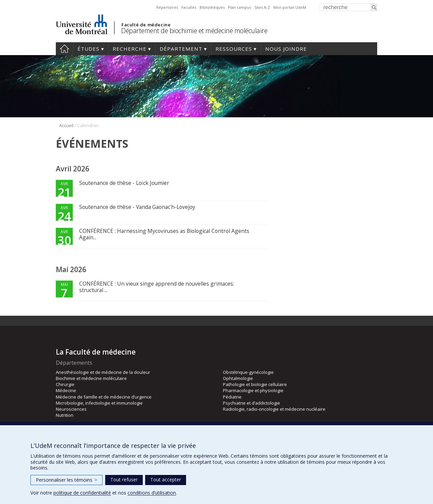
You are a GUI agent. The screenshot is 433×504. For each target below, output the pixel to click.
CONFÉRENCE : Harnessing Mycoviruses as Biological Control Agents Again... (164, 234)
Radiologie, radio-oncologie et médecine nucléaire (274, 409)
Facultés (189, 7)
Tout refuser (124, 479)
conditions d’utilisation (152, 493)
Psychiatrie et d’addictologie (252, 403)
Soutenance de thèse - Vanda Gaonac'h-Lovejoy (137, 207)
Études (88, 49)
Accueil (64, 49)
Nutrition (65, 415)
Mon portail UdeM (290, 7)
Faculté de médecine (146, 25)
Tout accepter (166, 479)
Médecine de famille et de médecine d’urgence (104, 397)
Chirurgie (65, 384)
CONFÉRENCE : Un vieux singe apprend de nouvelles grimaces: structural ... (157, 287)
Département (181, 49)
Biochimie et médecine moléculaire (91, 378)
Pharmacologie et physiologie (253, 390)
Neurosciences (71, 409)
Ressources (234, 49)
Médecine (66, 390)
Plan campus (240, 7)
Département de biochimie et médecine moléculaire (194, 31)
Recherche (130, 49)
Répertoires (167, 7)
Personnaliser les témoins (66, 480)
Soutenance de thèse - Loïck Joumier (124, 183)
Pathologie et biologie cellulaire (255, 384)
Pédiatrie (232, 397)
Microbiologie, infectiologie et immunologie (99, 403)
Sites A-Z (262, 7)
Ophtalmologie (238, 378)
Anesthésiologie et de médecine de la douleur (103, 372)
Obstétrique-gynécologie (248, 372)
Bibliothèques (212, 7)
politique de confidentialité (82, 493)
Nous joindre (286, 49)
